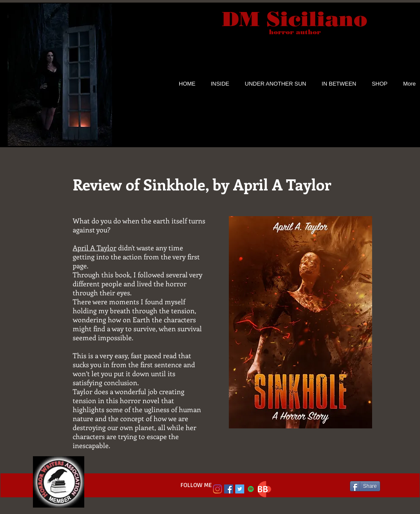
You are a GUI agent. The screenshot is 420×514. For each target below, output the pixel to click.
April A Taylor (95, 248)
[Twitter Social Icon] (240, 489)
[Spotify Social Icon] (251, 489)
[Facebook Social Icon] (229, 489)
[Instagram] (217, 489)
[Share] (365, 486)
